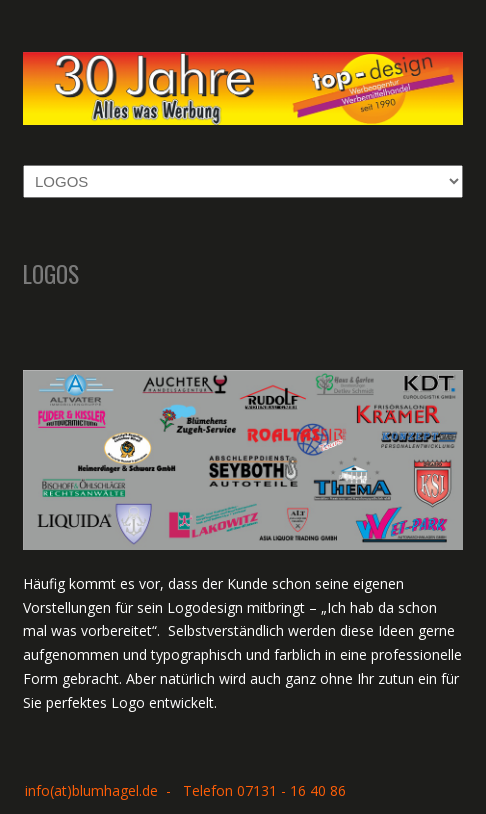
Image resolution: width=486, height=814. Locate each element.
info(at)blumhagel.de (91, 790)
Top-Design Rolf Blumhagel (243, 81)
